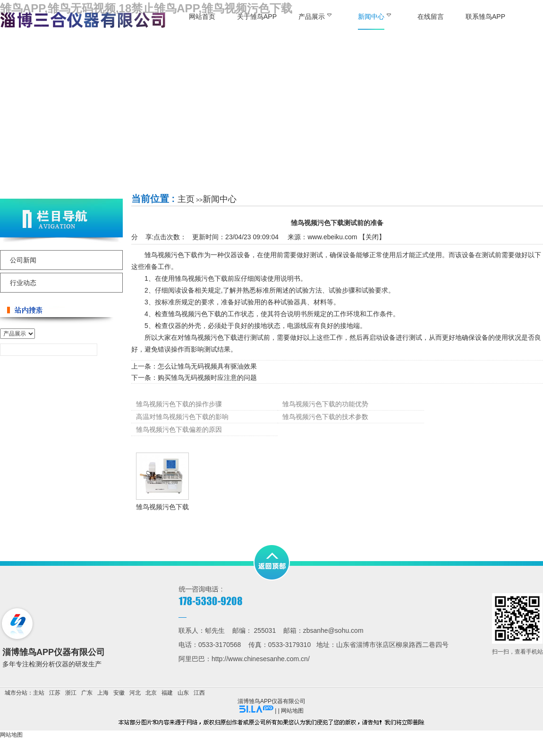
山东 (183, 693)
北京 (151, 693)
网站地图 (292, 711)
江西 (199, 693)
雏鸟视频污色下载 (162, 507)
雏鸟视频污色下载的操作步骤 (179, 404)
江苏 (55, 693)
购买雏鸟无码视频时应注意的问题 (207, 378)
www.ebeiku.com (332, 237)
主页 (186, 199)
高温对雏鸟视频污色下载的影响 (182, 417)
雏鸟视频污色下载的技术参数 (325, 417)
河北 (135, 693)
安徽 (119, 693)
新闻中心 (220, 199)
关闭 (372, 237)
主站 (39, 693)
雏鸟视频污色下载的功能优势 (325, 404)
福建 (167, 693)
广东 (87, 693)
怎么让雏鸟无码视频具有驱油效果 (207, 366)
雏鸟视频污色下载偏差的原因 (179, 429)
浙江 (71, 693)
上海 (103, 693)
